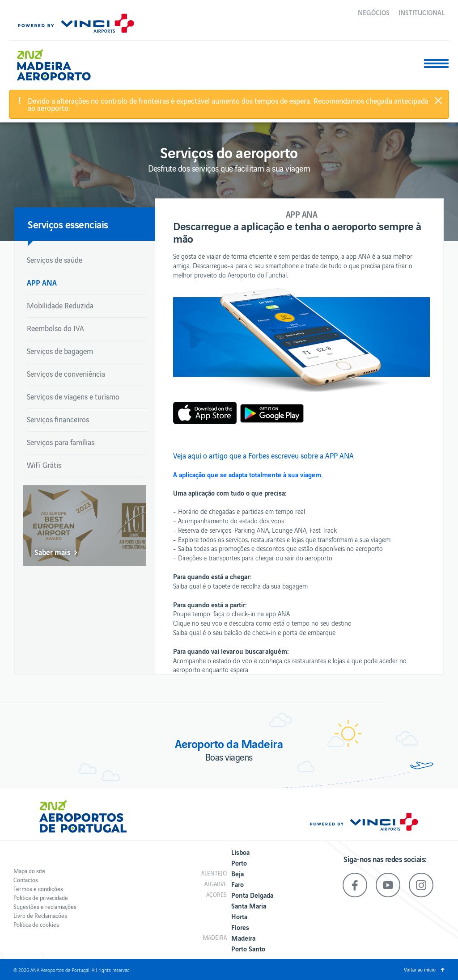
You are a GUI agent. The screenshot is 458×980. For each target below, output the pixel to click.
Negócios (374, 12)
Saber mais (53, 552)
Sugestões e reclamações (45, 906)
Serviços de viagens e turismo (73, 396)
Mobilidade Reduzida (60, 305)
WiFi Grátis (44, 465)
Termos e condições (38, 889)
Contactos (26, 880)
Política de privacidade (41, 898)
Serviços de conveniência (66, 374)
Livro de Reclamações (40, 915)
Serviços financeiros (58, 419)
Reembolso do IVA (55, 328)
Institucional (422, 12)
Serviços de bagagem (60, 351)
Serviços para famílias (61, 442)
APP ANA (42, 282)
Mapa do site (29, 871)
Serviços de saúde (55, 260)
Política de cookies (36, 924)
